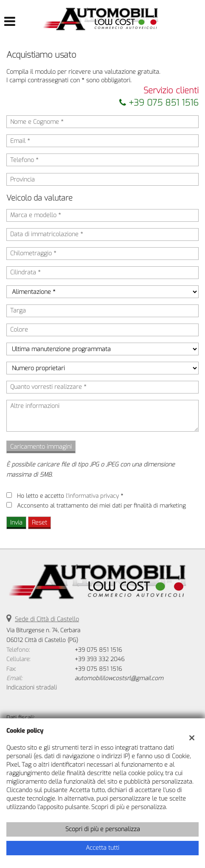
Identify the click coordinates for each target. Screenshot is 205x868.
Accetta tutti (102, 848)
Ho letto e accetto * (70, 496)
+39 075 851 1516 (159, 103)
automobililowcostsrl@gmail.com (119, 678)
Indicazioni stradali (32, 688)
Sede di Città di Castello (47, 619)
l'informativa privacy (92, 496)
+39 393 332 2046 (100, 659)
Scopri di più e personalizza (103, 829)
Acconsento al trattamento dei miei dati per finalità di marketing (101, 506)
